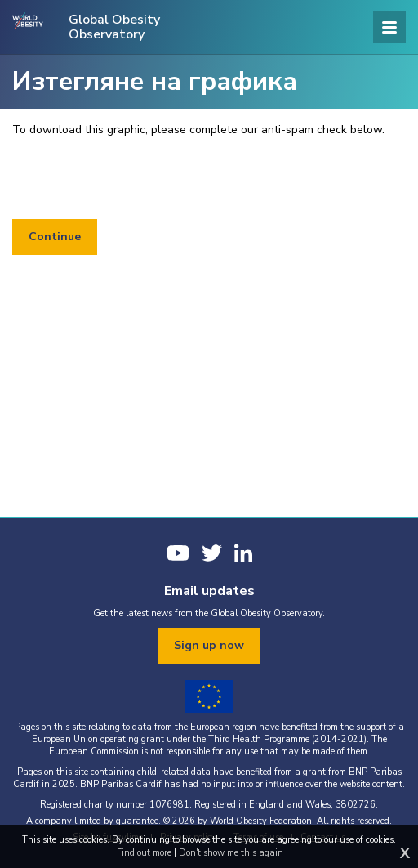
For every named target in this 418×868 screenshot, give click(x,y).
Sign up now (209, 645)
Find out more (144, 853)
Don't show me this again (231, 853)
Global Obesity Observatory (114, 27)
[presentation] (136, 179)
